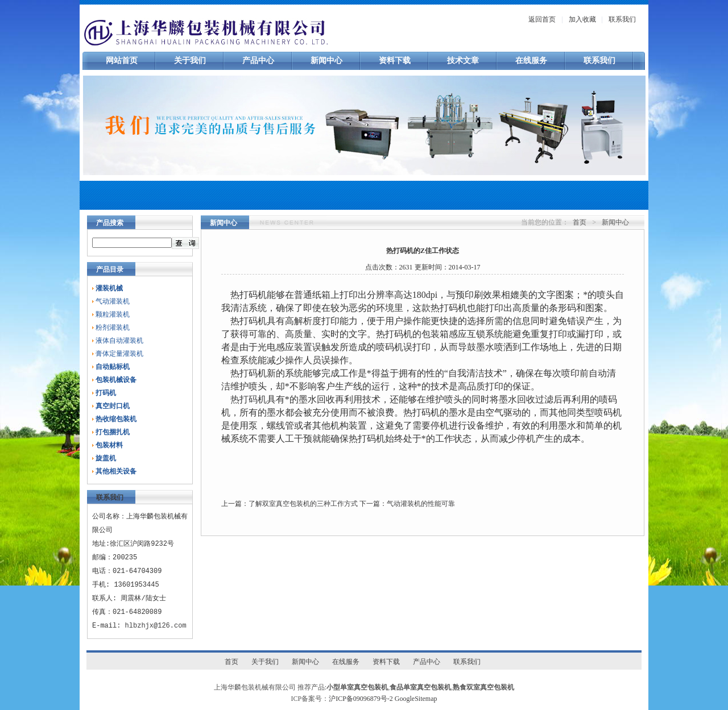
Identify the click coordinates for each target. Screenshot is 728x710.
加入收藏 (582, 19)
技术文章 (463, 61)
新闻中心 (326, 61)
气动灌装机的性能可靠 (421, 504)
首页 (580, 222)
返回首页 (542, 19)
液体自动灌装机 (119, 341)
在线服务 (531, 61)
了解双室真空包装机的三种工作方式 (303, 504)
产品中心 (258, 61)
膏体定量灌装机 (119, 354)
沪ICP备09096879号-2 (361, 699)
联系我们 (622, 19)
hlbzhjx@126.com (156, 626)
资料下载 (395, 61)
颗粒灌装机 (113, 314)
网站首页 (122, 61)
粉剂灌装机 (113, 327)
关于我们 (190, 61)
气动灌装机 (113, 301)
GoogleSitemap (416, 699)
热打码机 (249, 399)
